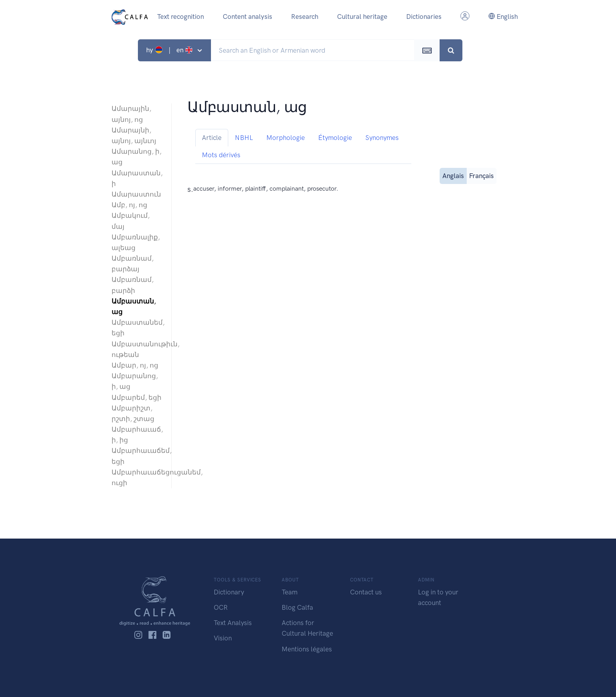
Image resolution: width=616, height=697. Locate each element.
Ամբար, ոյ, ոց (135, 365)
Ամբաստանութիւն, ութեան (137, 349)
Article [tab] (212, 138)
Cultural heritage (362, 17)
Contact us (366, 592)
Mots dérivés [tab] (221, 155)
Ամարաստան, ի (137, 178)
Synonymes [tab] (382, 138)
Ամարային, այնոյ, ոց (131, 114)
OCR (221, 607)
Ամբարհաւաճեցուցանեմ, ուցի (137, 477)
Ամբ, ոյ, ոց (129, 205)
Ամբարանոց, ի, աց (135, 381)
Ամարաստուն (136, 194)
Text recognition (181, 17)
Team (290, 592)
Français (481, 175)
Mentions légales (307, 649)
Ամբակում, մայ (131, 221)
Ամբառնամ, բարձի (133, 285)
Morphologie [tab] (286, 138)
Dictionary (229, 592)
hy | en (170, 50)
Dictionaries (424, 17)
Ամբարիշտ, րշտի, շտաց (133, 413)
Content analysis (247, 17)
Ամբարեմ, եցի (137, 397)
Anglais (453, 175)
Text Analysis (233, 623)
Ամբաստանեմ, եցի (137, 328)
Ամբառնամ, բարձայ (133, 264)
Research (305, 17)
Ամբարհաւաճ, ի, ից (137, 435)
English (503, 17)
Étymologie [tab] (335, 138)
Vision (223, 638)
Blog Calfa (297, 607)
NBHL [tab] (244, 138)
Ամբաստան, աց (134, 306)
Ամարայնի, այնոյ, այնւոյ (134, 135)
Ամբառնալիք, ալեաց (136, 242)
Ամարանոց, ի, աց (137, 157)
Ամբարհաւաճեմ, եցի (137, 456)
